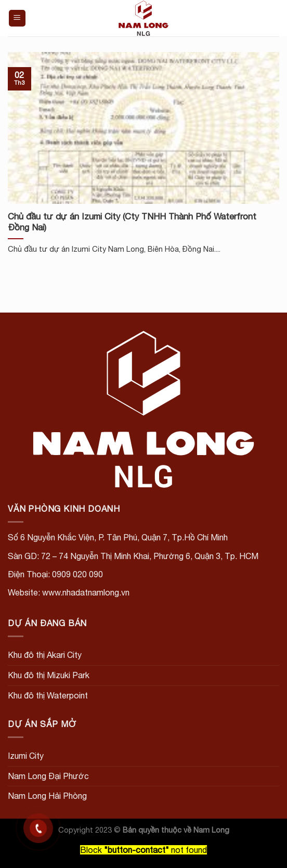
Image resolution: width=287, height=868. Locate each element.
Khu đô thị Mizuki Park (49, 675)
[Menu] (17, 18)
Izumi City (26, 756)
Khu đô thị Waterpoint (48, 695)
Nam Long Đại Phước (48, 776)
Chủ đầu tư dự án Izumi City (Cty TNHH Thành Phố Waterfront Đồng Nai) (132, 222)
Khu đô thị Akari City (45, 655)
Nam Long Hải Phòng (47, 796)
